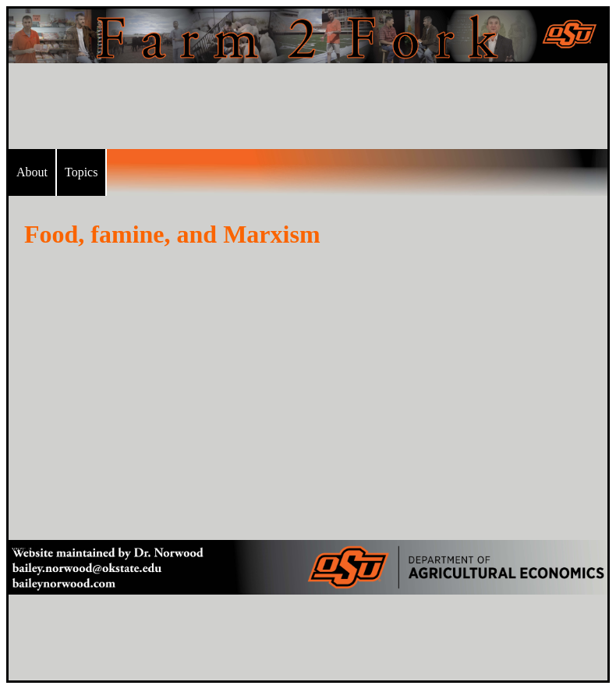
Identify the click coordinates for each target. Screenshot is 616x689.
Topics (81, 172)
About (32, 172)
